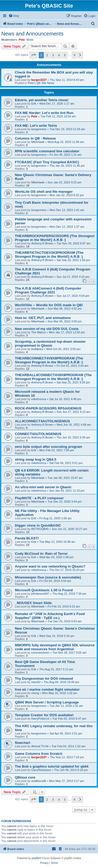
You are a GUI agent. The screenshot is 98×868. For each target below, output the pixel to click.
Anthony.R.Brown (42, 243)
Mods (30, 40)
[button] (33, 55)
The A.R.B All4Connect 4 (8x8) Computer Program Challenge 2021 (48, 290)
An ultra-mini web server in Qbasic (43, 487)
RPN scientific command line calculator (47, 151)
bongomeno (39, 129)
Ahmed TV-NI (40, 746)
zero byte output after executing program (48, 447)
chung (35, 693)
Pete (22, 40)
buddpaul (37, 349)
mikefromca (39, 399)
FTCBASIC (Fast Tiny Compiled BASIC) (47, 162)
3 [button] (53, 55)
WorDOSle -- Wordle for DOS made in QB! (49, 305)
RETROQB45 (40, 529)
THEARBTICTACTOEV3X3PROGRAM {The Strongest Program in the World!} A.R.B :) (49, 255)
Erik (34, 104)
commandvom (40, 653)
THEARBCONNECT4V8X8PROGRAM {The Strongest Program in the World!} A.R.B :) (49, 360)
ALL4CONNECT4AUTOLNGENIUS (42, 421)
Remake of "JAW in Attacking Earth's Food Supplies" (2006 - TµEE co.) (50, 616)
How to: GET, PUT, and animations (43, 318)
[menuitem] (14, 16)
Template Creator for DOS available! (44, 715)
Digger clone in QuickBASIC (38, 525)
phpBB (36, 858)
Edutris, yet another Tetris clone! (42, 100)
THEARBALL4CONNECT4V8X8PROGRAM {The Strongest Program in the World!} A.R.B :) (53, 377)
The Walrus (38, 332)
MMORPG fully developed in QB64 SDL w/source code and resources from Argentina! (55, 647)
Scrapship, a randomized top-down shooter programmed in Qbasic (50, 343)
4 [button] (59, 55)
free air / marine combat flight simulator (47, 689)
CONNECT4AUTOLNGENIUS (38, 434)
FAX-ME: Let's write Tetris (36, 126)
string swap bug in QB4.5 (36, 459)
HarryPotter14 (40, 719)
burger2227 (39, 80)
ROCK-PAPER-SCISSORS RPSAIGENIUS (48, 408)
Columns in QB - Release (35, 138)
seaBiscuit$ (38, 781)
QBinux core (25, 777)
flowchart (23, 743)
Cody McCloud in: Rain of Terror (41, 554)
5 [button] (65, 55)
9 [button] (74, 55)
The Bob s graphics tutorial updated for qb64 (52, 766)
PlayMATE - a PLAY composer (39, 498)
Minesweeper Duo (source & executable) (48, 577)
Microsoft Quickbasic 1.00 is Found (44, 590)
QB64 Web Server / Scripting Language (47, 702)
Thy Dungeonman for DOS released (44, 679)
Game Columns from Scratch (39, 754)
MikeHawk (38, 142)
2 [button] (47, 55)
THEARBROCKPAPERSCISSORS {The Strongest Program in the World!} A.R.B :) (55, 238)
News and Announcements (32, 34)
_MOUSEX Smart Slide (33, 603)
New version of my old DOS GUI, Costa (47, 329)
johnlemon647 (40, 594)
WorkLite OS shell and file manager (44, 192)
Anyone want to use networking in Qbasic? (50, 566)
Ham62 (36, 682)
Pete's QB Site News (41, 83)
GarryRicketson (41, 770)
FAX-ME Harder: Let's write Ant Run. (45, 113)
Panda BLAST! (27, 538)
